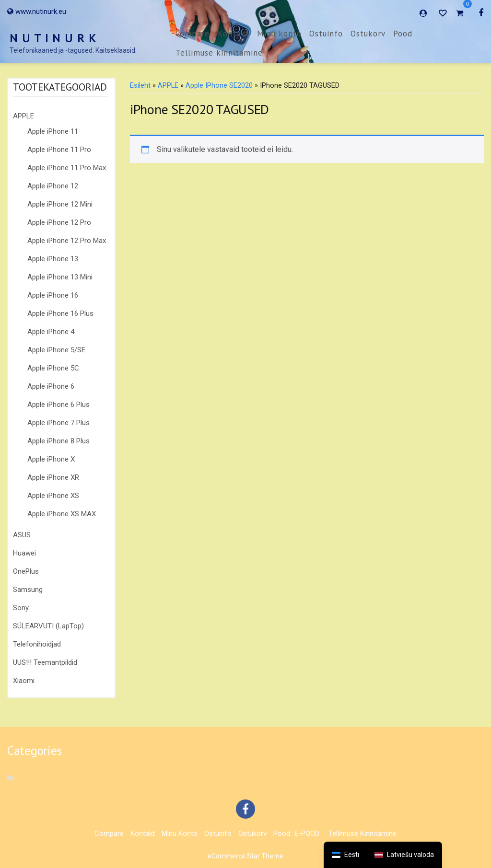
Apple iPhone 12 (53, 186)
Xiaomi (24, 681)
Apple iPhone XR (53, 477)
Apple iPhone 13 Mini (60, 277)
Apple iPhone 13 (53, 259)
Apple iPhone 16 (53, 295)
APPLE (23, 116)
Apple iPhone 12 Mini (60, 204)
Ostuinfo (326, 34)
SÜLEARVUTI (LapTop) (48, 626)
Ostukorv (368, 34)
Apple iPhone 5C (53, 368)
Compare (193, 34)
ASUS (22, 535)
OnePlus (26, 571)
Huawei (24, 553)
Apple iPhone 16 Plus (60, 313)
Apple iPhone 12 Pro (59, 222)
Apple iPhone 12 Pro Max (67, 241)
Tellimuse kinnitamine (219, 53)
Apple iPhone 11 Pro (59, 150)
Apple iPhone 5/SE (56, 350)
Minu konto (279, 34)
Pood (403, 34)
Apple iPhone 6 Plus (58, 405)
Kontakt (234, 34)
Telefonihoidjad (37, 644)
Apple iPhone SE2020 (219, 85)
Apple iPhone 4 (51, 332)
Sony (21, 608)
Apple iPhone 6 (51, 386)
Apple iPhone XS (53, 496)
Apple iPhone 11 (53, 131)
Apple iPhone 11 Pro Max (67, 168)
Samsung (28, 590)
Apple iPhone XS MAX (62, 514)
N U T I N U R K (53, 38)
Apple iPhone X (51, 459)
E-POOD (307, 833)
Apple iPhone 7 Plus (58, 423)
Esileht (140, 85)
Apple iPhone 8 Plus (58, 441)
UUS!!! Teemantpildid (45, 662)
